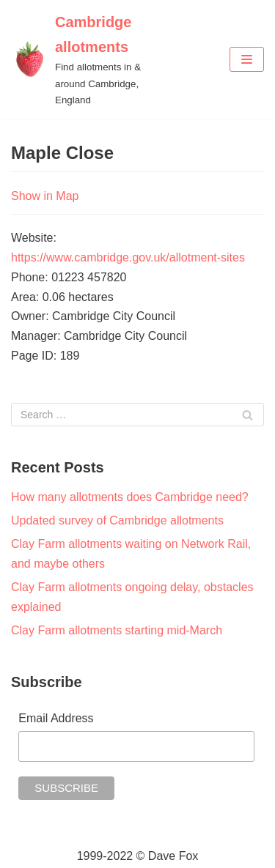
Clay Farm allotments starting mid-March (117, 630)
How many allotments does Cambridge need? (130, 497)
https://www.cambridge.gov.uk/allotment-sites (128, 257)
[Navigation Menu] (247, 59)
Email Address (56, 718)
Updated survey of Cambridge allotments (117, 520)
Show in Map (45, 196)
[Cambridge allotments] (92, 60)
